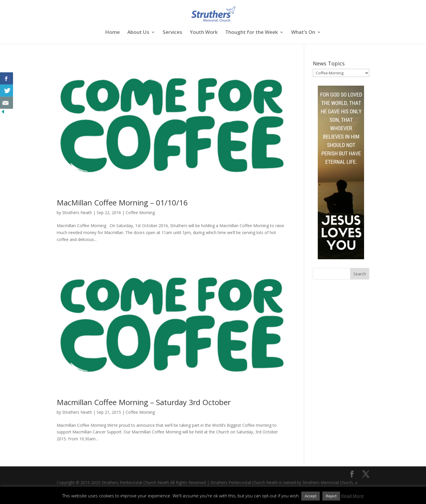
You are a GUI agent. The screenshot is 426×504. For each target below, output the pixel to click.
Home (112, 33)
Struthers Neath (77, 213)
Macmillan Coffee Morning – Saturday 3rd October (144, 402)
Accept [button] (311, 496)
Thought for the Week (251, 33)
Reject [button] (331, 496)
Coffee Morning (140, 213)
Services (172, 33)
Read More (352, 496)
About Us (138, 33)
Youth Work (204, 33)
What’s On (303, 33)
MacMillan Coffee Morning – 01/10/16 (122, 203)
